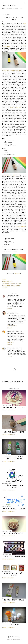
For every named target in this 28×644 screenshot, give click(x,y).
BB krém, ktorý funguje (14, 600)
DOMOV (4, 8)
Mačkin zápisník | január (14, 509)
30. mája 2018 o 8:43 (13, 297)
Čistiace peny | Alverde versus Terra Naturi (14, 458)
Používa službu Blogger (14, 637)
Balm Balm (18, 274)
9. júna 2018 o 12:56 (17, 348)
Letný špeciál (14, 625)
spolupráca (5, 288)
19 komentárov (11, 435)
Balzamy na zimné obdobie (14, 407)
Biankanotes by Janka (13, 296)
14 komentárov (11, 511)
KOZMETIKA (18, 284)
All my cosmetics (12, 312)
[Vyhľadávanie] (25, 2)
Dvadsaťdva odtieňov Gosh (14, 556)
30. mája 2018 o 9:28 (13, 313)
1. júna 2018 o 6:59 (17, 331)
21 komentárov (11, 410)
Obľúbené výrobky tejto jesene (14, 486)
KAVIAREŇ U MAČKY (9, 5)
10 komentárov (11, 627)
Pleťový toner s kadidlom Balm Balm (12, 70)
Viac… (21, 8)
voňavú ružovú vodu (16, 107)
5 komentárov (11, 578)
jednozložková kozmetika (9, 284)
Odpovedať (9, 309)
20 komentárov (11, 490)
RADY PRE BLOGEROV (13, 8)
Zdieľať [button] (4, 279)
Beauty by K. (10, 342)
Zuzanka (9, 348)
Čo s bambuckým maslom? (14, 533)
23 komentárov (11, 559)
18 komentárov (11, 461)
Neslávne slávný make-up (14, 432)
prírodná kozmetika (16, 286)
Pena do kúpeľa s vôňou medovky (14, 574)
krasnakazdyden (6, 286)
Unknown (9, 331)
